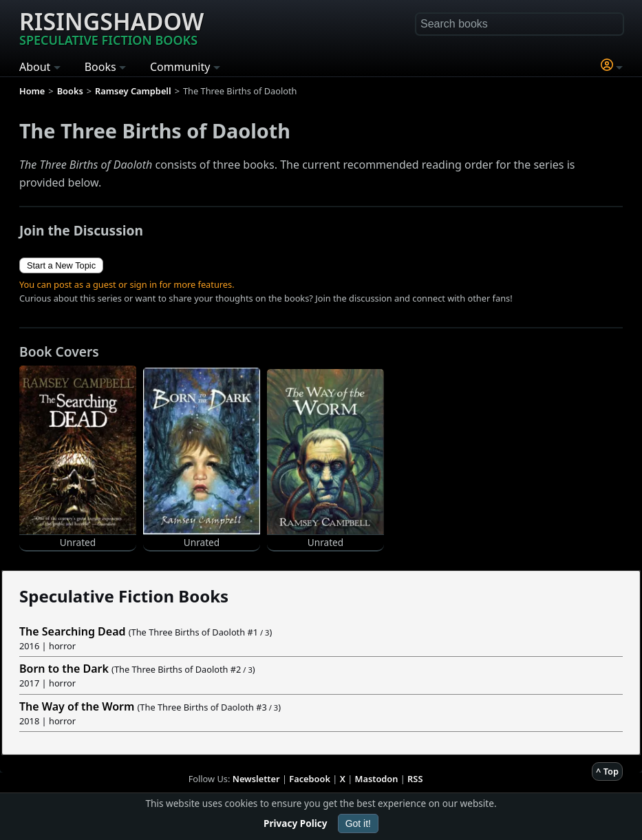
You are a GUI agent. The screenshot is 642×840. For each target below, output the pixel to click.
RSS (415, 779)
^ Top (607, 771)
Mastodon (377, 779)
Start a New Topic (61, 265)
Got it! (358, 823)
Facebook (310, 779)
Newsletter (256, 779)
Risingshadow (111, 27)
